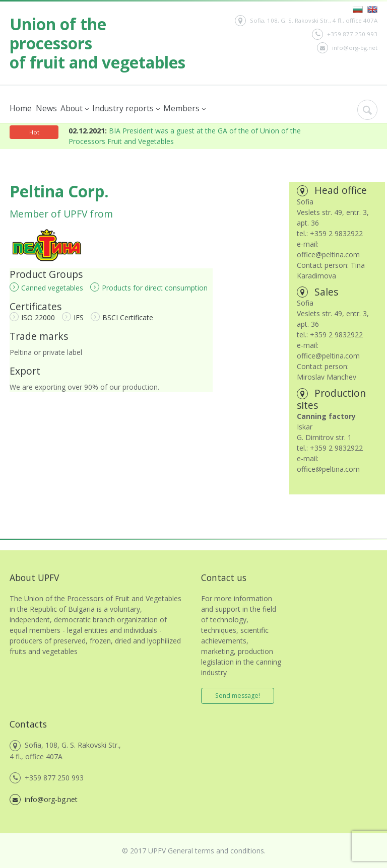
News (46, 108)
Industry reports (125, 109)
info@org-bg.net (347, 48)
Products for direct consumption (149, 287)
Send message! (238, 696)
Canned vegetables (46, 287)
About (74, 109)
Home (21, 108)
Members (184, 109)
